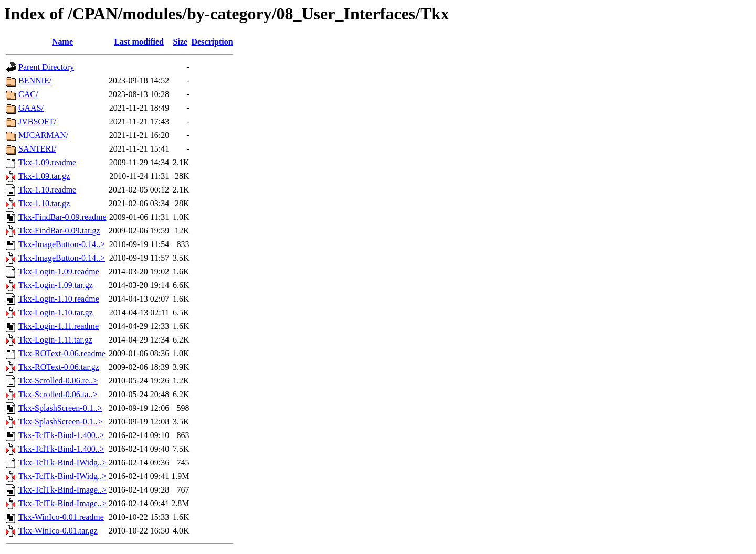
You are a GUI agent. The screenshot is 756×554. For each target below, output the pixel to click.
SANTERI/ (37, 149)
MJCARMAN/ (43, 135)
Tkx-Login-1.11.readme (59, 326)
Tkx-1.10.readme (47, 190)
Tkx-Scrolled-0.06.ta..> (58, 394)
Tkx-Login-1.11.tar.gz (55, 340)
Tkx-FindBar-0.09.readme (62, 217)
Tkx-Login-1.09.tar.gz (56, 285)
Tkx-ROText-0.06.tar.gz (59, 367)
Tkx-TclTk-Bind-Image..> (62, 490)
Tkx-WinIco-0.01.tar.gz (58, 531)
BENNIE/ (35, 81)
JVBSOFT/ (37, 121)
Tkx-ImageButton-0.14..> (62, 244)
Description (212, 42)
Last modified (139, 42)
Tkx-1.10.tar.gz (44, 203)
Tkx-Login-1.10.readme (59, 299)
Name (62, 42)
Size (181, 42)
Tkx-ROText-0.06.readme (62, 353)
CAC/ (28, 94)
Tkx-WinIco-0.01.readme (61, 517)
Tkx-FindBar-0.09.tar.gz (59, 231)
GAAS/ (31, 108)
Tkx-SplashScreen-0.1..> (60, 408)
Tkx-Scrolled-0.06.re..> (58, 381)
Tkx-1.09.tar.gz (44, 176)
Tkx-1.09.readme (47, 162)
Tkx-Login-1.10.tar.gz (56, 312)
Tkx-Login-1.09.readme (59, 271)
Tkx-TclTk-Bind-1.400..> (61, 435)
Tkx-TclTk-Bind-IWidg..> (62, 462)
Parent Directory (46, 67)
